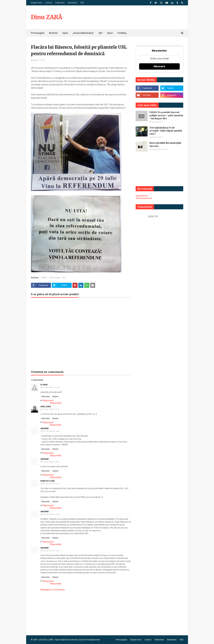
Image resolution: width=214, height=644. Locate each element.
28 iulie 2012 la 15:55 (51, 514)
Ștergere (55, 397)
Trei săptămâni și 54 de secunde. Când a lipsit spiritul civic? (166, 131)
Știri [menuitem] (101, 33)
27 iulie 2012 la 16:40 (51, 431)
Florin (44, 385)
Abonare (159, 66)
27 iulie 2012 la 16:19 (51, 387)
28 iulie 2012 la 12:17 (51, 484)
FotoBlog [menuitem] (122, 33)
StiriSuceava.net (144, 198)
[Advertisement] (81, 336)
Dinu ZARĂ (47, 17)
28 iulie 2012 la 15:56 (51, 551)
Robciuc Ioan (48, 481)
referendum (55, 278)
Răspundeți (46, 397)
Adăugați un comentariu (53, 590)
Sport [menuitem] (110, 33)
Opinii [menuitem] (65, 33)
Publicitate (60, 3)
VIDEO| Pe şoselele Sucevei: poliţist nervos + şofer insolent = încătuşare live (166, 115)
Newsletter (72, 3)
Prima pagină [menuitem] (38, 33)
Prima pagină (121, 640)
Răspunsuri (48, 400)
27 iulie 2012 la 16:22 (51, 409)
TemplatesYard (93, 640)
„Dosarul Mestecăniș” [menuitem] (83, 33)
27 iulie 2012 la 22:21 (51, 462)
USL (64, 278)
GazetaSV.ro (142, 196)
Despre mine (36, 3)
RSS (82, 3)
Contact (49, 3)
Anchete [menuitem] (53, 33)
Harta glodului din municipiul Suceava (165, 145)
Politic (44, 278)
